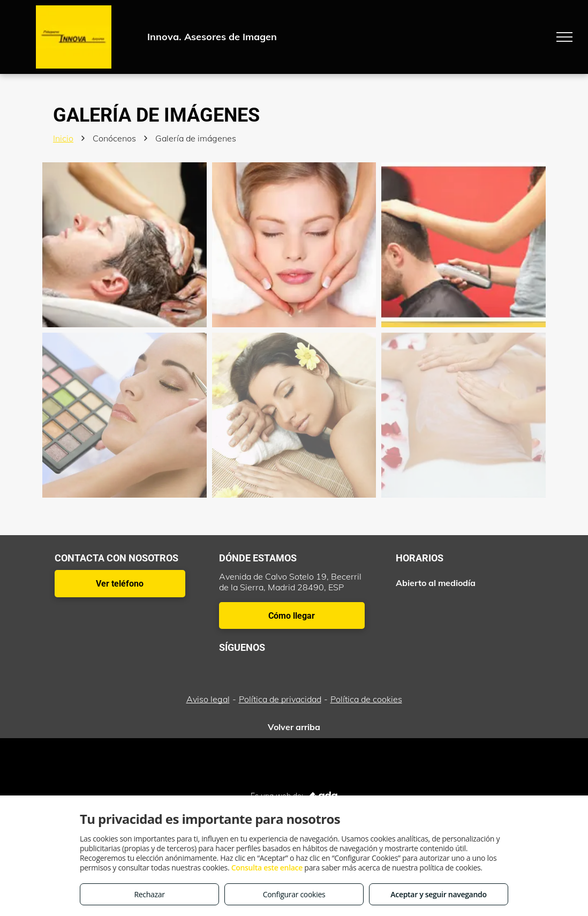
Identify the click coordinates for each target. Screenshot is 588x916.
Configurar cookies (294, 894)
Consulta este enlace (267, 868)
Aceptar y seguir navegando (438, 894)
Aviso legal (208, 699)
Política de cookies (366, 699)
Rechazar (149, 894)
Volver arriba (294, 727)
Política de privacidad (280, 699)
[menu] (564, 37)
